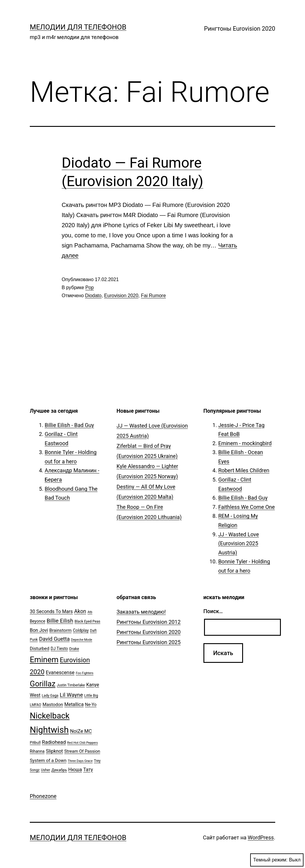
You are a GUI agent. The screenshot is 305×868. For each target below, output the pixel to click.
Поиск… (213, 611)
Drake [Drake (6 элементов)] (74, 649)
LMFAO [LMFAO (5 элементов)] (35, 705)
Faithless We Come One (247, 507)
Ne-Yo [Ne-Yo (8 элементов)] (91, 705)
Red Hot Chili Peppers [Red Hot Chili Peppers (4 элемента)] (83, 743)
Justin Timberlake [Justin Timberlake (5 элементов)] (71, 685)
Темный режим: (277, 860)
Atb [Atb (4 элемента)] (90, 612)
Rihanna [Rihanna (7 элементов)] (37, 751)
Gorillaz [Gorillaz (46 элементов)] (43, 684)
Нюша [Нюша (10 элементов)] (75, 770)
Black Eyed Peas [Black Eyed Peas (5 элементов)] (87, 621)
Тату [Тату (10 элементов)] (88, 770)
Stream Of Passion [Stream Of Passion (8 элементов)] (82, 751)
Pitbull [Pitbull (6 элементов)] (35, 742)
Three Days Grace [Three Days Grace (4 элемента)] (80, 761)
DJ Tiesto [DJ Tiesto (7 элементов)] (59, 649)
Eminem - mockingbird (245, 443)
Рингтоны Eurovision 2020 (240, 29)
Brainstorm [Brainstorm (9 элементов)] (60, 630)
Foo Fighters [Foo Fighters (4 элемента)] (84, 673)
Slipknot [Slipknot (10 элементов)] (54, 751)
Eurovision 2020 (121, 296)
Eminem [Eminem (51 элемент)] (44, 660)
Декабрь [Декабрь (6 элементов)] (59, 770)
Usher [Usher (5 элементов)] (45, 770)
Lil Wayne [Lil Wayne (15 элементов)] (71, 695)
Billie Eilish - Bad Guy (69, 425)
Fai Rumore (153, 296)
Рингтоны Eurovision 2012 (148, 622)
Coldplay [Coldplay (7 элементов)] (81, 630)
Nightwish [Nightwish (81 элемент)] (49, 730)
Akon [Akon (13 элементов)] (80, 611)
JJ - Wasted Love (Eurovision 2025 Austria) (239, 543)
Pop (90, 287)
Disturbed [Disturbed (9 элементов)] (40, 649)
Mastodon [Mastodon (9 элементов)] (53, 705)
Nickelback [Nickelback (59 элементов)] (50, 716)
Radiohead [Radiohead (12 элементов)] (54, 742)
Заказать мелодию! (141, 612)
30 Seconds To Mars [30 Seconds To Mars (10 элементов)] (51, 611)
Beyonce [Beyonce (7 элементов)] (38, 621)
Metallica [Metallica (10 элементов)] (74, 704)
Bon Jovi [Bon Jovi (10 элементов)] (39, 630)
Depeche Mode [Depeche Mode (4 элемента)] (81, 640)
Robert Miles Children (244, 470)
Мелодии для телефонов (78, 27)
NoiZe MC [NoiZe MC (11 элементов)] (81, 731)
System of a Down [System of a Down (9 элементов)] (48, 761)
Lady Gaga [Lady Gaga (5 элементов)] (50, 696)
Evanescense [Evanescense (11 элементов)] (60, 673)
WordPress (261, 837)
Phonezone (43, 796)
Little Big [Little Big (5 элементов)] (91, 696)
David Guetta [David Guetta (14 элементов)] (54, 639)
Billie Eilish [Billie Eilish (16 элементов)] (60, 621)
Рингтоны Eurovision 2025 (148, 642)
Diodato (93, 296)
